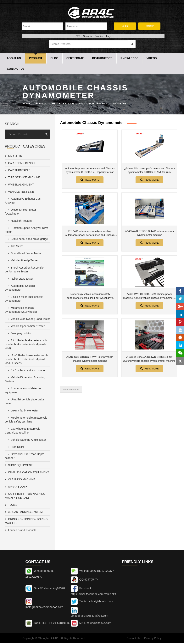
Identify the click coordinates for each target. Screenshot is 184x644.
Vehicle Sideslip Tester (22, 261)
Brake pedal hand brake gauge (27, 240)
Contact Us (16, 70)
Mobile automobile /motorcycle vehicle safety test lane (26, 421)
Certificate (75, 59)
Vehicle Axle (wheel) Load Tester (28, 320)
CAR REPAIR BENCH (20, 164)
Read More (90, 181)
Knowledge (129, 59)
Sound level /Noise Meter (24, 254)
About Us (14, 59)
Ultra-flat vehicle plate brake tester (25, 402)
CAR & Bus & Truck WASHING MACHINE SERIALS (25, 497)
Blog (54, 59)
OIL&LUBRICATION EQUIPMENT (27, 473)
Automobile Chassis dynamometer (102, 104)
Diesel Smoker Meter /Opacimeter (20, 213)
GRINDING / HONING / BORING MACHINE (26, 522)
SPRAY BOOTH (16, 488)
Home (26, 104)
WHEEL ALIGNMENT (19, 185)
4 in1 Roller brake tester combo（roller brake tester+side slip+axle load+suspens (27, 360)
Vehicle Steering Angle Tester (26, 441)
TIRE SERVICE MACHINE (22, 178)
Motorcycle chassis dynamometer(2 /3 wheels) (21, 311)
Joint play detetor (19, 334)
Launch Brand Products (21, 531)
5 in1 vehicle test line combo (26, 371)
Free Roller (15, 448)
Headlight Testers (19, 222)
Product (36, 59)
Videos (152, 59)
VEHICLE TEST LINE (62, 104)
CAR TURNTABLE (18, 171)
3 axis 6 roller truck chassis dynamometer (24, 300)
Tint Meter (15, 247)
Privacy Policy (153, 639)
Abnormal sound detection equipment (24, 391)
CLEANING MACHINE (20, 480)
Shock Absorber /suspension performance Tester (25, 270)
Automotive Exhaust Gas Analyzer (23, 202)
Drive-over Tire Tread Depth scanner (25, 457)
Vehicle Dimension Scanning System (25, 380)
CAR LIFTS (13, 157)
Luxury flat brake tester (22, 411)
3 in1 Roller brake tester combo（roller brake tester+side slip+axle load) (27, 345)
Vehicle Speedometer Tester (25, 327)
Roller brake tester (20, 280)
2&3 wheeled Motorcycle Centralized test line (23, 432)
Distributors (102, 59)
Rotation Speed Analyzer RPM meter (26, 231)
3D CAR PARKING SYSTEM (24, 513)
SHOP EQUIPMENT (19, 466)
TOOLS (11, 506)
